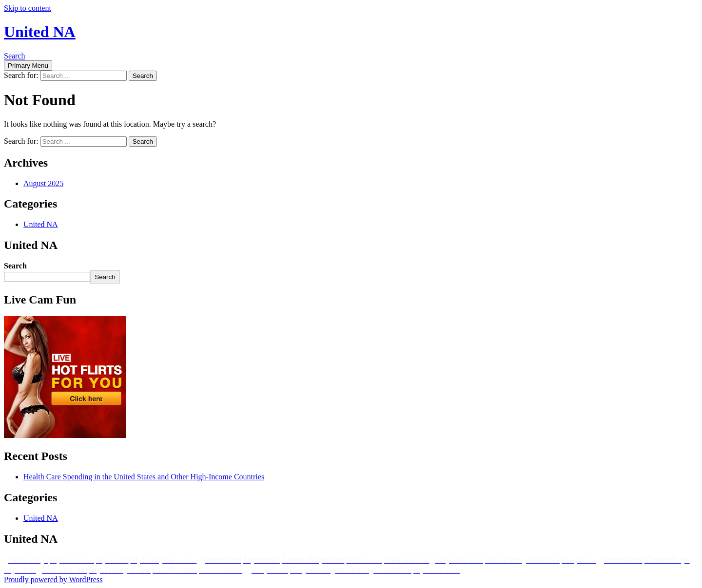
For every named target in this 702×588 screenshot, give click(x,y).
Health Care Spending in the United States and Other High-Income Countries (144, 477)
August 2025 (43, 183)
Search (15, 56)
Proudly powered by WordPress (53, 579)
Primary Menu (28, 66)
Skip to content (28, 8)
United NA (40, 32)
